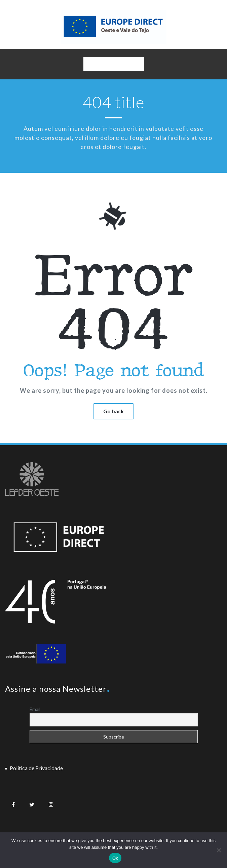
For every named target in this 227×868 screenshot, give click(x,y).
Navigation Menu (113, 66)
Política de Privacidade (36, 768)
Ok (115, 858)
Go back (113, 411)
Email (35, 709)
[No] (219, 850)
